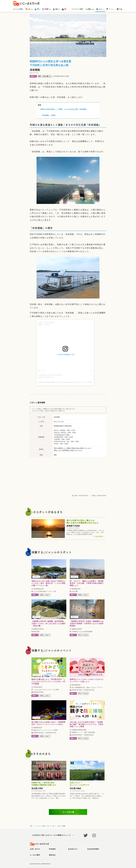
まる (56, 9)
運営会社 (52, 855)
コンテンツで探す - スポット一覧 (45, 826)
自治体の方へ (73, 849)
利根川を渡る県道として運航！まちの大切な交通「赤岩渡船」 (64, 109)
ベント (110, 9)
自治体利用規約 (93, 849)
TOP (31, 826)
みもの (90, 9)
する (46, 9)
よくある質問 (35, 855)
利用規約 (52, 849)
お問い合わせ (35, 849)
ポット (100, 9)
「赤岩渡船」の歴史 (48, 115)
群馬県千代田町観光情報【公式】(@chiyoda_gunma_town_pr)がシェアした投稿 (65, 382)
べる (29, 9)
